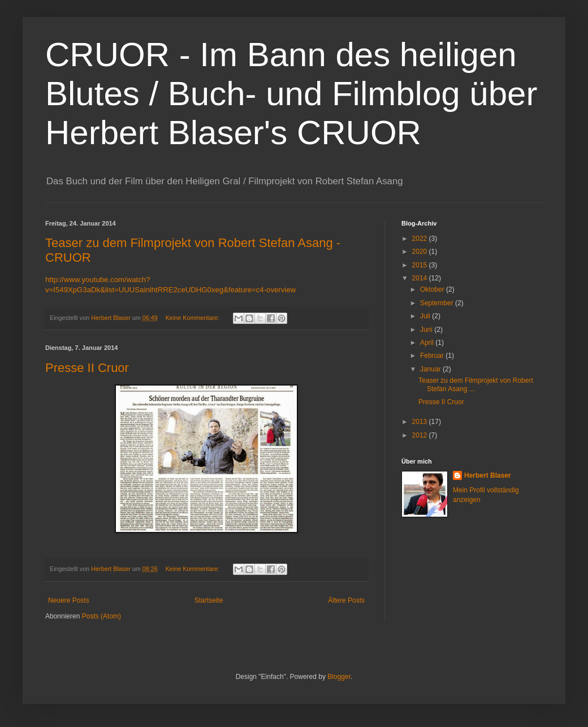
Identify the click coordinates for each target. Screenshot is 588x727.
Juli (426, 316)
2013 (421, 422)
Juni (427, 330)
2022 (421, 239)
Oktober (433, 289)
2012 (421, 435)
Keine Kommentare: (193, 318)
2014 (421, 278)
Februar (433, 356)
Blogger (339, 677)
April (428, 343)
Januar (431, 369)
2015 (421, 265)
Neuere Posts (69, 600)
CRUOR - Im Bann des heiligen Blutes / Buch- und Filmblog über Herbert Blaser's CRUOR (291, 94)
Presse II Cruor (87, 368)
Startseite (209, 600)
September (438, 303)
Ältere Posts (346, 600)
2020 (421, 252)
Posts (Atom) (101, 616)
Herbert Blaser (488, 475)
